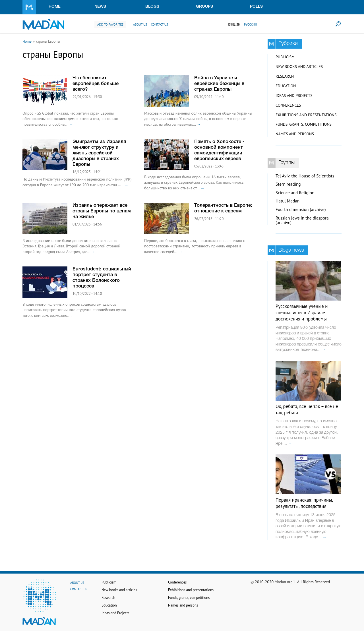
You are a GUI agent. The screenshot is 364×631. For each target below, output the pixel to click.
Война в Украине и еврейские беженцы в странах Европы (219, 84)
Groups (204, 7)
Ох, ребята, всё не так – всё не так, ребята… (307, 409)
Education (286, 86)
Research (285, 76)
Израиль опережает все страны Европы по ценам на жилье (102, 211)
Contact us (160, 24)
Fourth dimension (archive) (301, 209)
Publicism (285, 57)
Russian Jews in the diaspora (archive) (302, 220)
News (100, 7)
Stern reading (288, 184)
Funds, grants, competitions (304, 124)
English (234, 24)
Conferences (288, 105)
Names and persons (295, 134)
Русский (251, 24)
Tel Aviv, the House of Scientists (305, 176)
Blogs (152, 7)
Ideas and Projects (294, 96)
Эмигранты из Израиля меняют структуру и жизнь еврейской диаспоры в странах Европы (99, 153)
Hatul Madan (288, 201)
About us (140, 24)
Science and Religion (295, 193)
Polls (256, 7)
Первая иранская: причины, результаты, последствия (304, 503)
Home (55, 7)
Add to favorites (110, 24)
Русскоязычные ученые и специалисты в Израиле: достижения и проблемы (302, 313)
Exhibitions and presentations (306, 115)
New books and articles (299, 67)
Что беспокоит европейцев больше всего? (96, 84)
